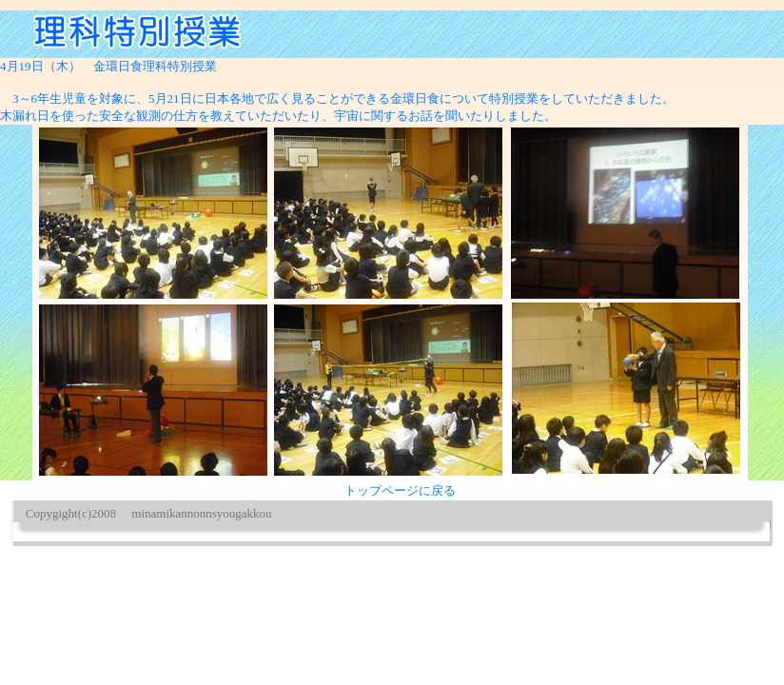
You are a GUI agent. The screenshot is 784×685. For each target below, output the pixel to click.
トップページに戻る (400, 490)
